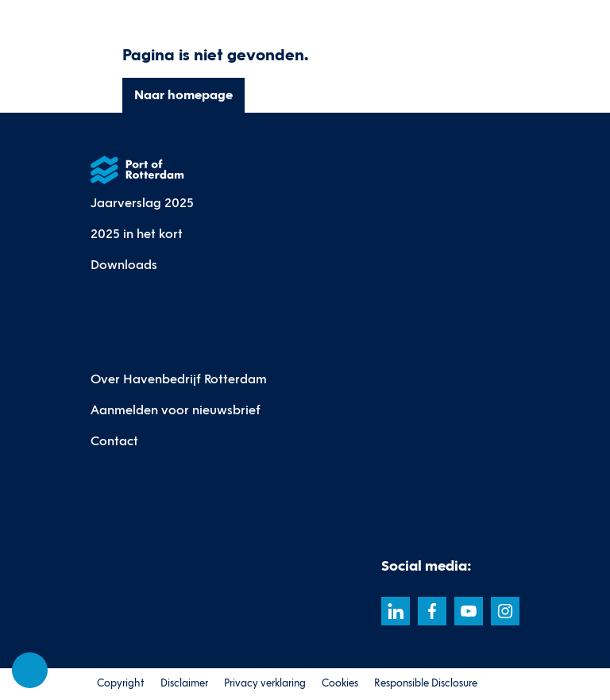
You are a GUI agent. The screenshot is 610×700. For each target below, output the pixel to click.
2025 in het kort (137, 234)
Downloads (124, 265)
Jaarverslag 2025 (142, 203)
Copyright (121, 683)
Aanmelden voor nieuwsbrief (176, 410)
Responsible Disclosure (426, 683)
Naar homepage (183, 95)
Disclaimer (184, 683)
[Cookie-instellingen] (30, 671)
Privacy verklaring (265, 683)
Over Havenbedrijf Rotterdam (179, 379)
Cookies (340, 683)
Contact (114, 441)
